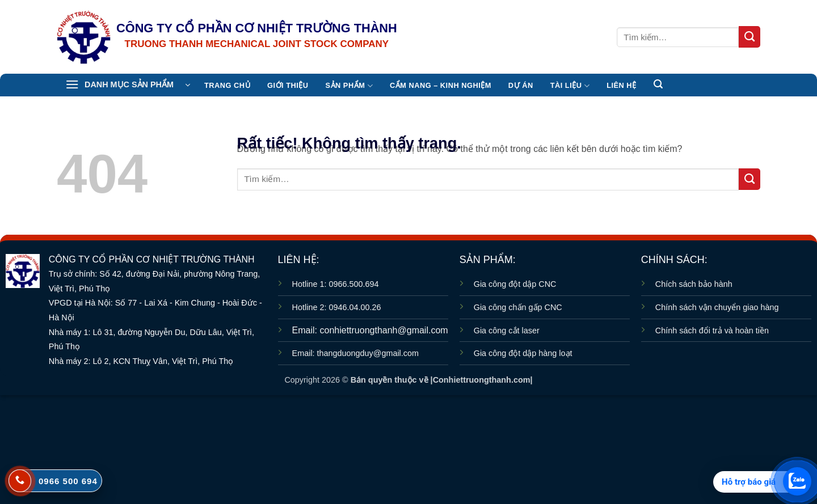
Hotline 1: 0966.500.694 (336, 284)
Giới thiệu (288, 85)
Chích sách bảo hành (694, 284)
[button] (128, 85)
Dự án (521, 85)
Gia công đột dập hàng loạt (523, 353)
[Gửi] (749, 37)
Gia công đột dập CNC (515, 284)
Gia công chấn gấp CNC (518, 307)
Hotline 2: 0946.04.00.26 (337, 307)
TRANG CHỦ (227, 85)
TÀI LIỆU (570, 86)
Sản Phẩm (349, 86)
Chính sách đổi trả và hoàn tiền (712, 331)
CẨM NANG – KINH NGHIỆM (441, 85)
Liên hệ (621, 85)
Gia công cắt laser (507, 331)
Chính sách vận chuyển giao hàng (717, 307)
